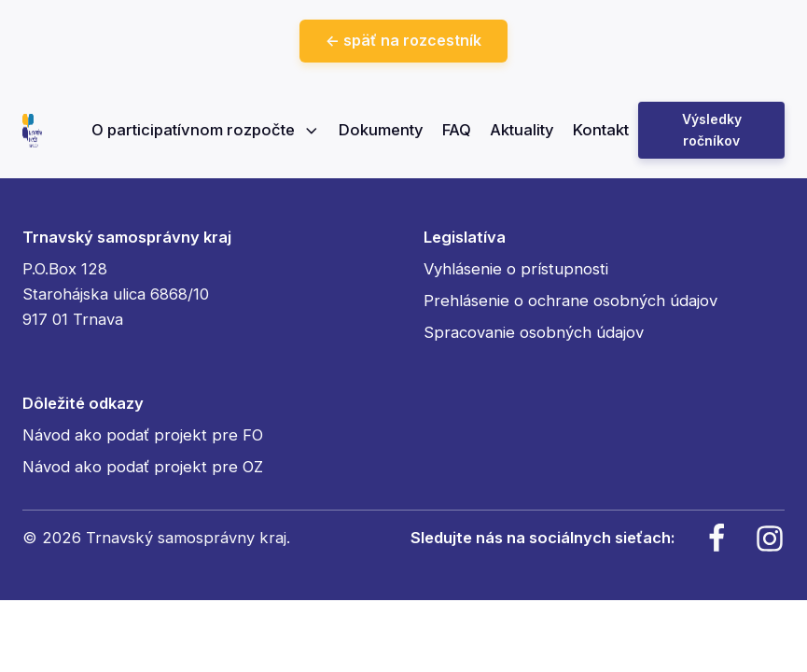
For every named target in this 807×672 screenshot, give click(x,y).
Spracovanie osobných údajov (534, 332)
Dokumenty (381, 130)
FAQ (457, 130)
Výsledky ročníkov (712, 130)
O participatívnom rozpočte (206, 130)
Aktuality (522, 130)
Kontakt (601, 130)
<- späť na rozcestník (403, 40)
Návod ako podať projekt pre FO (143, 435)
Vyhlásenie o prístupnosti (516, 269)
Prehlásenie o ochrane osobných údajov (570, 301)
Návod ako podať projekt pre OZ (143, 467)
